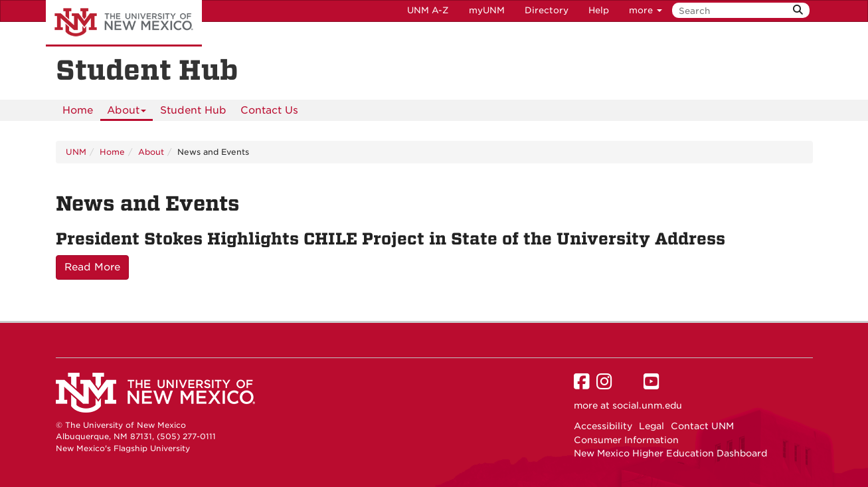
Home (78, 110)
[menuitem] (78, 110)
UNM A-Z (428, 10)
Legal (651, 426)
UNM (76, 152)
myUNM (487, 10)
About (127, 113)
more (646, 10)
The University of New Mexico (124, 23)
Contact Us (269, 110)
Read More (92, 267)
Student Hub (193, 110)
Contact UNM (702, 426)
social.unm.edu (647, 405)
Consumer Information (626, 440)
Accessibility (603, 426)
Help (599, 10)
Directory (547, 10)
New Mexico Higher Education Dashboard (670, 453)
